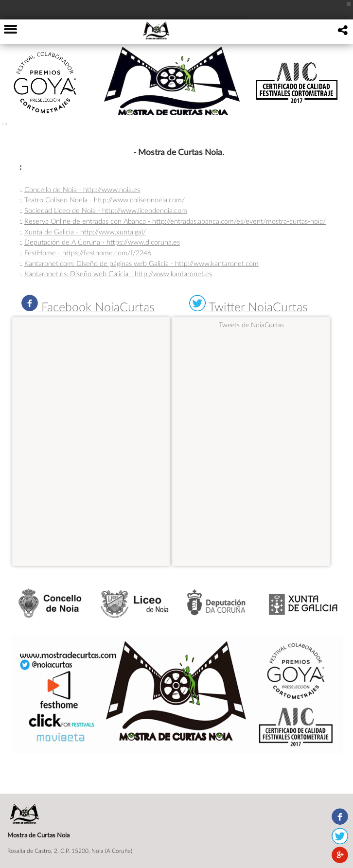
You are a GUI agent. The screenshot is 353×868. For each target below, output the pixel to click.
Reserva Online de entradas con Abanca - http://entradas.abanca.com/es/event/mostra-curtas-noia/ (175, 221)
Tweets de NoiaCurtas (251, 325)
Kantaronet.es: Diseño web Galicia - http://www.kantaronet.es (118, 274)
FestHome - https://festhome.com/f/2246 (88, 253)
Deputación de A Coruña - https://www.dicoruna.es (102, 242)
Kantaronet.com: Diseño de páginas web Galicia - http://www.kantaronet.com (141, 263)
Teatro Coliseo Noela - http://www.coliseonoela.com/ (105, 200)
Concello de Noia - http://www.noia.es (82, 189)
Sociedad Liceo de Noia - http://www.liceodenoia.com (106, 210)
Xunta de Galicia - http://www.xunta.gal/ (85, 232)
